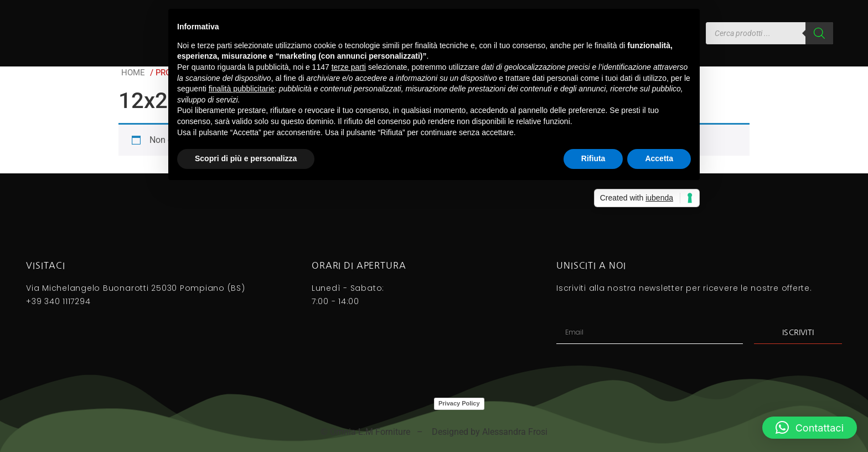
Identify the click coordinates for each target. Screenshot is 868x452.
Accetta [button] (659, 158)
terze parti (349, 67)
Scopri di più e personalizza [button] (246, 158)
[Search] (819, 33)
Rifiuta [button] (593, 158)
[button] (810, 428)
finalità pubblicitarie (242, 89)
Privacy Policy (459, 403)
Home (133, 73)
